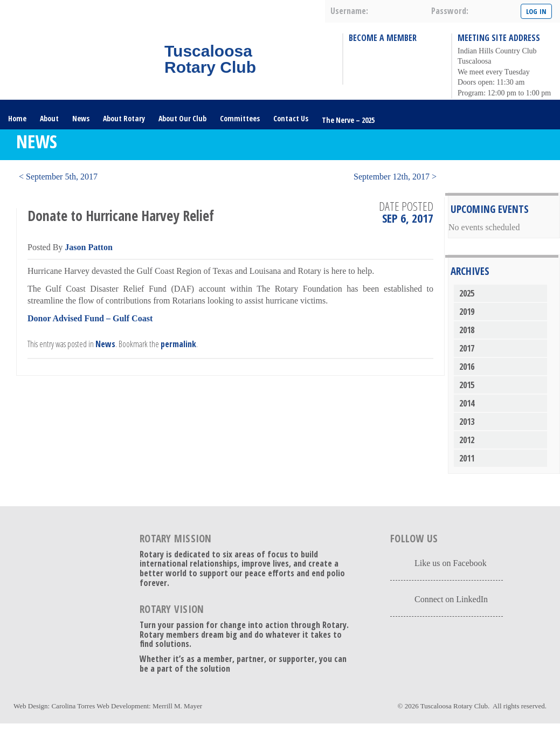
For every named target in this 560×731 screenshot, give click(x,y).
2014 (467, 403)
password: (450, 11)
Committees (240, 118)
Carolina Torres (73, 706)
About (49, 118)
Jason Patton (88, 247)
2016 (467, 367)
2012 (467, 440)
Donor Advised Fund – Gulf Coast (90, 318)
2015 (467, 385)
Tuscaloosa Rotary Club (454, 706)
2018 (467, 330)
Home (17, 118)
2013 (467, 422)
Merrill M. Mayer (177, 706)
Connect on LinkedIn (451, 599)
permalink (178, 344)
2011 (467, 458)
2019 (467, 312)
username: (349, 11)
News (81, 118)
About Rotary (124, 118)
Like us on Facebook (451, 563)
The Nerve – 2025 (348, 120)
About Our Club (182, 118)
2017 (467, 348)
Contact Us (291, 118)
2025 (467, 293)
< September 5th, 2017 (58, 177)
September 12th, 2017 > (395, 177)
